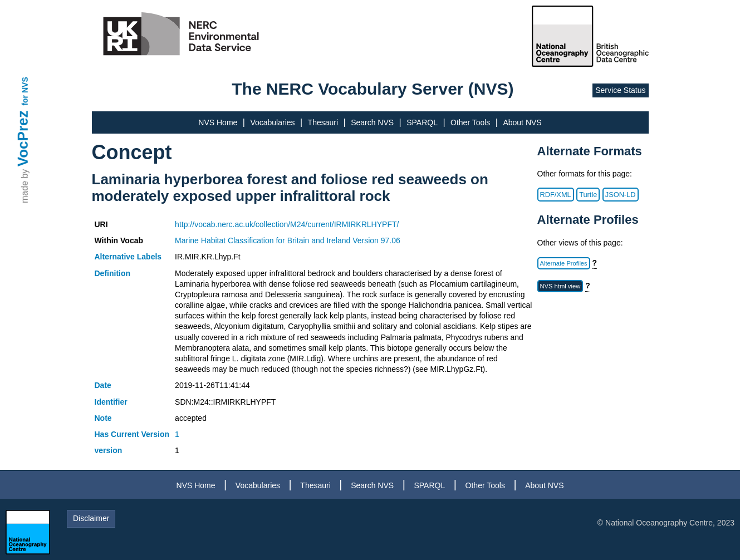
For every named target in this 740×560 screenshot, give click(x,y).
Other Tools (470, 122)
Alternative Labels (128, 257)
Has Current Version (132, 434)
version (109, 450)
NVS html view (560, 286)
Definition (113, 273)
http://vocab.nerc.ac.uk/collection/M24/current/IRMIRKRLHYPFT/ (287, 224)
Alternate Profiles (564, 263)
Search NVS (372, 122)
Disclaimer (91, 518)
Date (103, 385)
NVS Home (218, 122)
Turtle (588, 195)
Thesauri (323, 122)
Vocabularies (272, 122)
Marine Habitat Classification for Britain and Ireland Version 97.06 (288, 240)
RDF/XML (556, 195)
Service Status (620, 90)
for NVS (25, 91)
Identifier (111, 402)
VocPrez (23, 138)
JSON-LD (621, 195)
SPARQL (422, 122)
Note (103, 418)
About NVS (522, 122)
